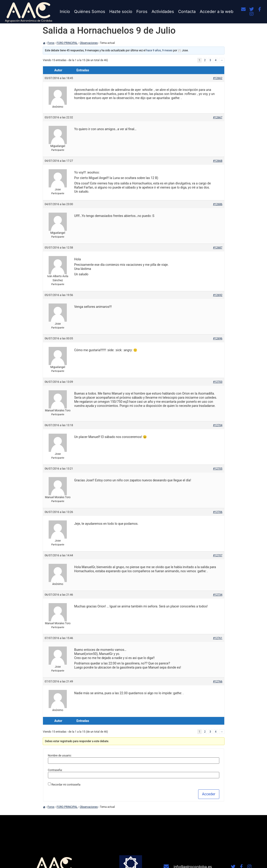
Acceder (209, 794)
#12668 (218, 161)
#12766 (218, 681)
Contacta (187, 11)
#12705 (218, 469)
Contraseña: (55, 770)
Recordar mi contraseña (66, 785)
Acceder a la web (217, 11)
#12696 (218, 338)
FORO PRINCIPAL (67, 43)
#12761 (218, 638)
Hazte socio (121, 11)
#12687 (218, 248)
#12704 (218, 425)
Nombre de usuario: (60, 756)
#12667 (218, 117)
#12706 (218, 512)
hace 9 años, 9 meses (159, 50)
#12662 (218, 78)
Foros (142, 11)
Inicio (65, 11)
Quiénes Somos (90, 11)
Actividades (163, 11)
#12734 (218, 595)
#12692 (218, 295)
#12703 (218, 382)
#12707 (218, 555)
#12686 (218, 204)
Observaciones (89, 43)
